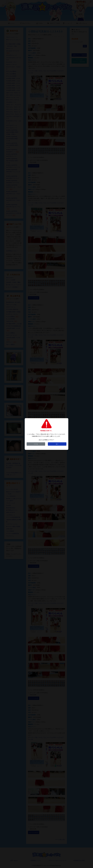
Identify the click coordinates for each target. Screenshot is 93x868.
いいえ (36, 444)
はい (57, 444)
